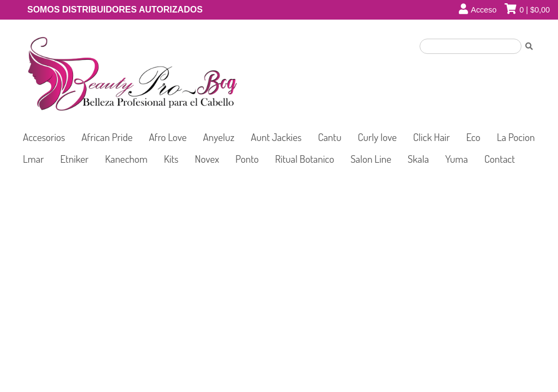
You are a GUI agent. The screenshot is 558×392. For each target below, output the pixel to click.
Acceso (484, 10)
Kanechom (126, 159)
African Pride (107, 137)
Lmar (34, 159)
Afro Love (168, 137)
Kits (171, 159)
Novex (207, 159)
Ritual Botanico (305, 159)
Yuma (457, 159)
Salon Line (371, 159)
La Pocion (516, 137)
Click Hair (432, 137)
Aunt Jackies (276, 137)
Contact (500, 159)
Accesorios (44, 137)
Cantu (329, 137)
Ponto (247, 159)
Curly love (378, 137)
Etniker (75, 159)
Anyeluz (219, 137)
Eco (474, 137)
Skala (418, 159)
